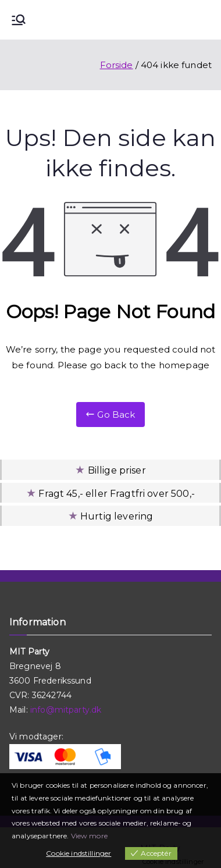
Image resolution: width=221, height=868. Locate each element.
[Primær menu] (19, 20)
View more (89, 836)
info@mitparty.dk (66, 710)
